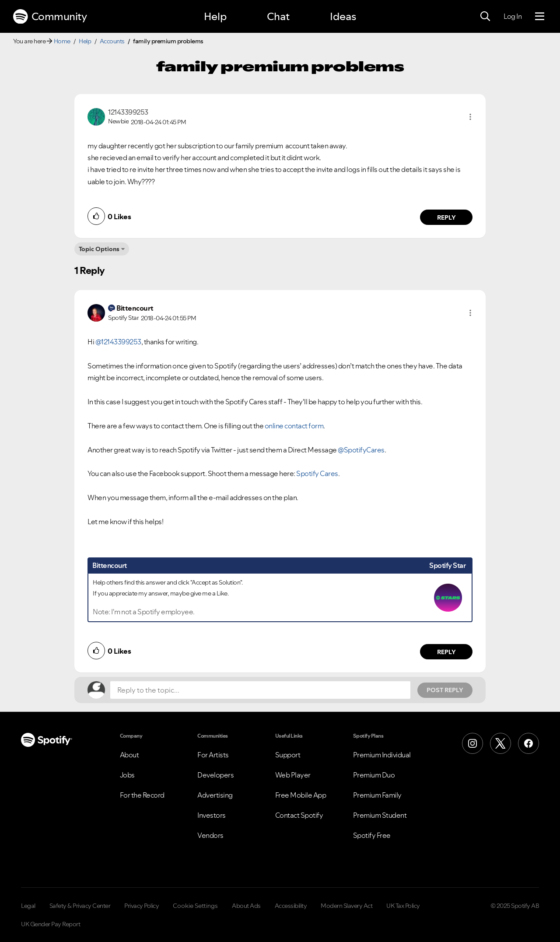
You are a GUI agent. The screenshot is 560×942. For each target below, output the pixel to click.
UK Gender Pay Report (51, 924)
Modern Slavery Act (346, 906)
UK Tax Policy (403, 906)
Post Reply (445, 690)
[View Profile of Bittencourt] (135, 308)
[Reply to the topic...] (260, 690)
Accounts (112, 41)
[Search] (485, 17)
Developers (215, 775)
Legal (28, 906)
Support (288, 755)
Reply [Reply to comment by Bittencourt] (446, 652)
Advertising (215, 795)
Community (50, 17)
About (129, 755)
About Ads (246, 906)
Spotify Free (372, 835)
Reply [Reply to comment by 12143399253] (446, 217)
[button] (470, 117)
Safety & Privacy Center (80, 906)
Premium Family (377, 795)
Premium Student (380, 815)
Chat (278, 16)
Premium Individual (382, 755)
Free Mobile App (301, 795)
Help (215, 16)
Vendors (210, 835)
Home (62, 41)
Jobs (127, 775)
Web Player (293, 775)
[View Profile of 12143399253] (128, 112)
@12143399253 (118, 342)
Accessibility (291, 906)
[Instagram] (472, 743)
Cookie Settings (195, 906)
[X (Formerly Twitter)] (500, 743)
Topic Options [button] (99, 249)
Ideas (343, 16)
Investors (212, 815)
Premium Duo (374, 775)
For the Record (142, 795)
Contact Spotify (299, 815)
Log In (513, 16)
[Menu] (540, 17)
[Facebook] (528, 743)
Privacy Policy (142, 906)
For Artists (213, 755)
